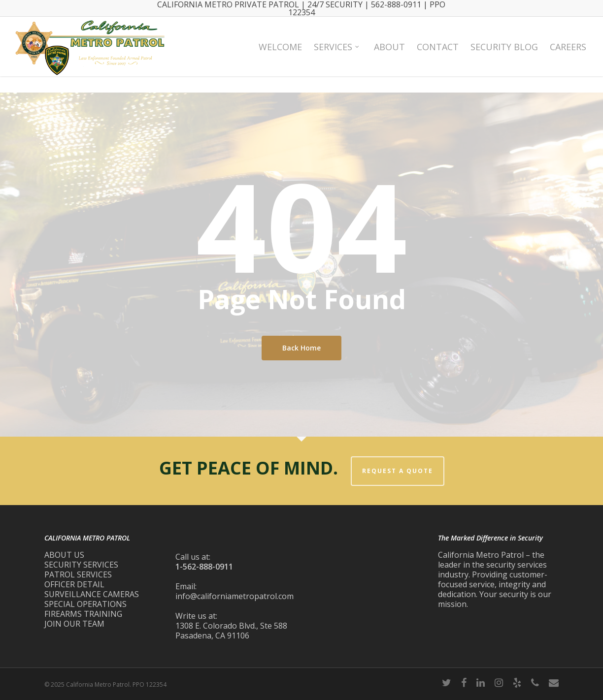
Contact (438, 55)
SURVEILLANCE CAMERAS (92, 594)
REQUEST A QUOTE (398, 471)
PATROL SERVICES (78, 574)
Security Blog (504, 55)
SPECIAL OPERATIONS (85, 604)
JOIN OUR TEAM (74, 624)
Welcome (280, 55)
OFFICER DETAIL (74, 584)
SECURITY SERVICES (81, 565)
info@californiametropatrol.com (234, 596)
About (389, 55)
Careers (568, 55)
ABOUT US (64, 555)
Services (337, 55)
